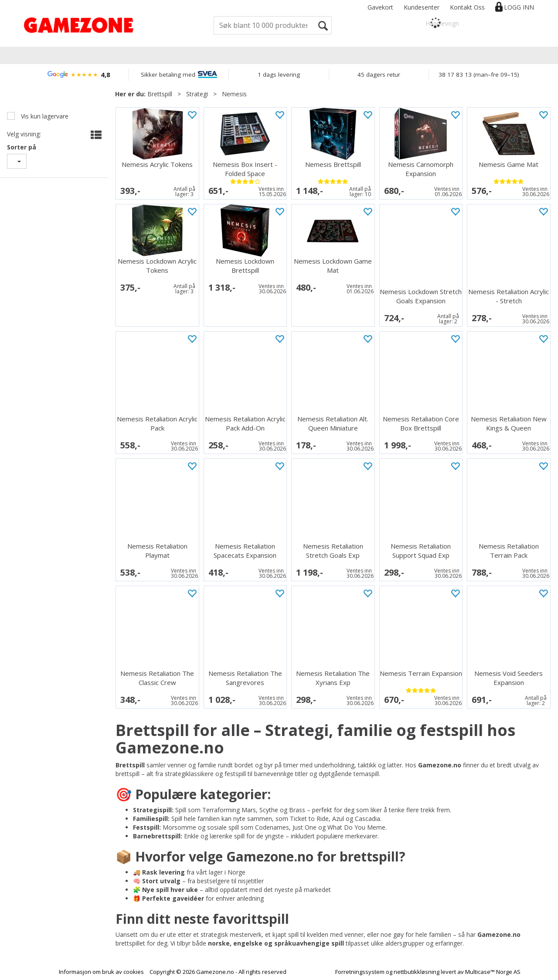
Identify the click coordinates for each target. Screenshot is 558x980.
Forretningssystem (360, 972)
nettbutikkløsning (417, 972)
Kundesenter (422, 7)
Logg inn (519, 7)
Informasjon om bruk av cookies (101, 972)
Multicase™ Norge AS (493, 972)
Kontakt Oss (467, 7)
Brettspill (160, 94)
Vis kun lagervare (44, 116)
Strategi (197, 94)
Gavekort (380, 7)
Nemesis (234, 94)
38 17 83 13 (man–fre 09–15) (479, 75)
